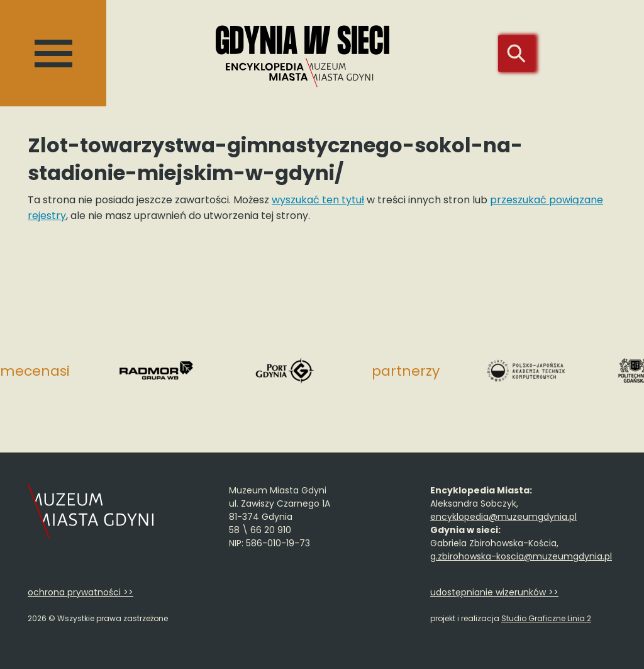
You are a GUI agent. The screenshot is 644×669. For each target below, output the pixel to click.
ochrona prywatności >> (80, 592)
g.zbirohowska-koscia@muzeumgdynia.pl (521, 556)
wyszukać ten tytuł (318, 200)
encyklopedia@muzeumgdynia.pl (503, 517)
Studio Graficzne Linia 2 (546, 618)
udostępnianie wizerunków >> (494, 592)
